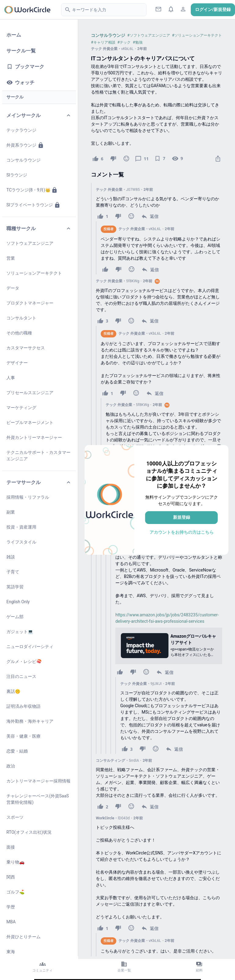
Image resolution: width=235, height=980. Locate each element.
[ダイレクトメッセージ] (159, 9)
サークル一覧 (21, 51)
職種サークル (39, 228)
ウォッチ (20, 82)
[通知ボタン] (171, 9)
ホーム (14, 35)
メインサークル (39, 115)
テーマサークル (39, 482)
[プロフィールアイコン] (183, 9)
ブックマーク (25, 67)
